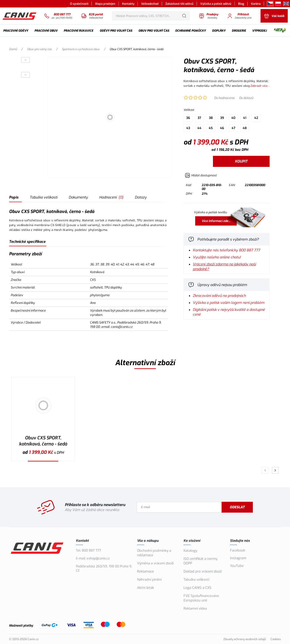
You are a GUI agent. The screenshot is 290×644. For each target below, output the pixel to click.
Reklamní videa (195, 608)
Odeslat (237, 507)
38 (211, 118)
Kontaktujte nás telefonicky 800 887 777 (226, 250)
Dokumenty (78, 197)
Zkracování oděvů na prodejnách (219, 296)
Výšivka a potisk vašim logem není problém (229, 303)
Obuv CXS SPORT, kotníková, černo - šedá (43, 441)
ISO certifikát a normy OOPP (201, 561)
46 (222, 128)
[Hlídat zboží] (201, 175)
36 (188, 118)
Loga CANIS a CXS (197, 588)
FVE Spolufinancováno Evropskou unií (201, 598)
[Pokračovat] (275, 470)
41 (245, 118)
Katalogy (190, 551)
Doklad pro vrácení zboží (203, 571)
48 (245, 128)
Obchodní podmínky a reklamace (154, 553)
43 (188, 128)
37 (199, 118)
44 (199, 128)
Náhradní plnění (149, 580)
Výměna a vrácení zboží (155, 563)
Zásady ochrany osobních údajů (245, 639)
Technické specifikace (27, 242)
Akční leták (146, 588)
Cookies (276, 639)
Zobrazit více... (260, 86)
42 (256, 118)
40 (233, 118)
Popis (14, 197)
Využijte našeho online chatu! (217, 257)
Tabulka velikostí (43, 197)
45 (211, 128)
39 (222, 118)
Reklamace (145, 571)
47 (233, 128)
